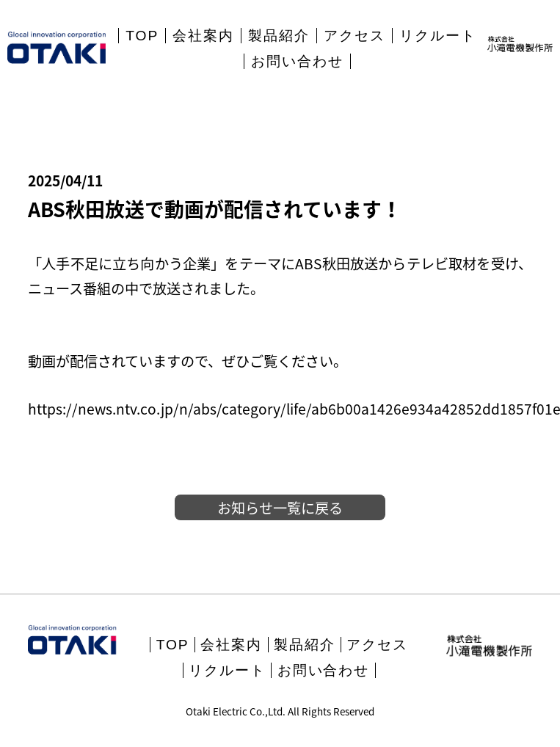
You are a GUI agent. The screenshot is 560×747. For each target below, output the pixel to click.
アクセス (354, 36)
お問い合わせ (297, 61)
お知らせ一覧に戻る (280, 508)
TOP (142, 36)
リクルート (438, 36)
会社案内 (203, 36)
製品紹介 (279, 36)
